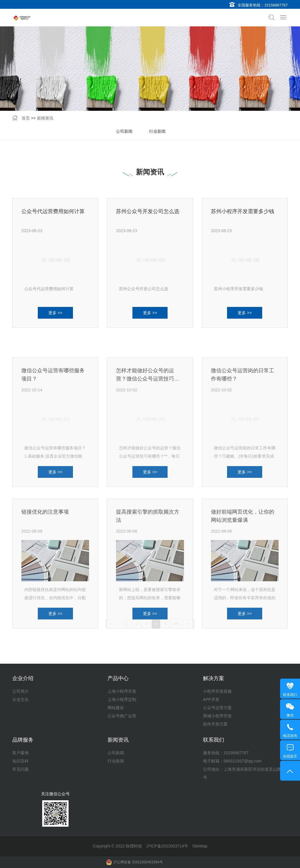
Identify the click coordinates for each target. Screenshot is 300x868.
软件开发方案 (215, 724)
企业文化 (21, 699)
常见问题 (21, 769)
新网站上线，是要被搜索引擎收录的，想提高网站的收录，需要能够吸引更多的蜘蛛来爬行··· (150, 663)
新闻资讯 (45, 119)
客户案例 (21, 753)
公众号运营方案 (217, 708)
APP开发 (211, 699)
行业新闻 (157, 132)
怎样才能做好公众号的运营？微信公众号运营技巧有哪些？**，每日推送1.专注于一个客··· (150, 522)
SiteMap (200, 846)
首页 (26, 119)
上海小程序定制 (122, 699)
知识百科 (21, 761)
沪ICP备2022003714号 (167, 846)
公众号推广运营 (122, 716)
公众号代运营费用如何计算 (53, 215)
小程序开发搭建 (217, 691)
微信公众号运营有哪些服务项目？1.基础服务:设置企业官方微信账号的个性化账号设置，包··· (55, 522)
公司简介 (21, 691)
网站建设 (116, 708)
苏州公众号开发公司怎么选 (148, 215)
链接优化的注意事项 (45, 578)
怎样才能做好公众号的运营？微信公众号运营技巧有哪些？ (148, 444)
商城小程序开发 (217, 716)
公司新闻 (124, 132)
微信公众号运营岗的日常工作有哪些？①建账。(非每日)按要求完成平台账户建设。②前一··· (245, 522)
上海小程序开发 (122, 691)
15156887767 (276, 5)
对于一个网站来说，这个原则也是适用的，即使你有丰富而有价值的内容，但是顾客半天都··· (245, 663)
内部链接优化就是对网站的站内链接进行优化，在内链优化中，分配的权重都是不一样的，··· (55, 663)
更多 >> (55, 316)
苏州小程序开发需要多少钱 (243, 215)
